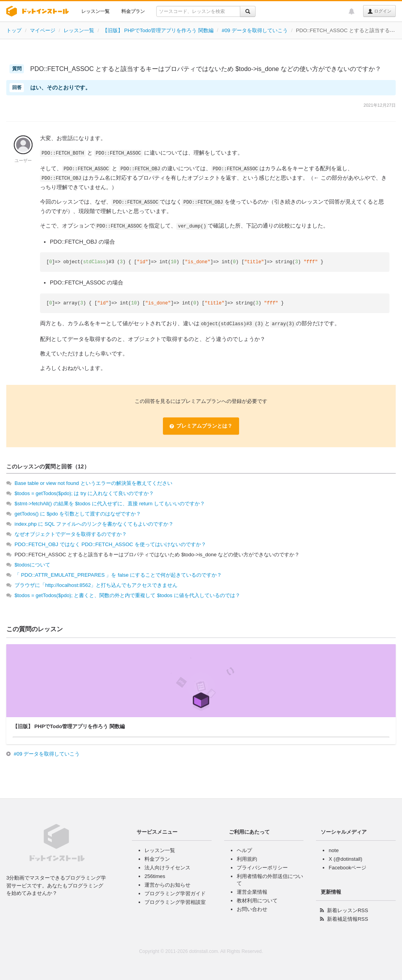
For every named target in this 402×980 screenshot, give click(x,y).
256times (155, 876)
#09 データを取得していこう (255, 30)
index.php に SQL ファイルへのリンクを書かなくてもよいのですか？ (94, 524)
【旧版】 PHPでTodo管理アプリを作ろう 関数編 (158, 30)
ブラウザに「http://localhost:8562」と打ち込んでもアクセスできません (96, 585)
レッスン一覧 (95, 11)
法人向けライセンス (167, 868)
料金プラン (133, 11)
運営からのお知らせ (167, 885)
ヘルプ (244, 850)
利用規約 (247, 859)
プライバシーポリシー (262, 868)
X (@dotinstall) (345, 859)
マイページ (43, 30)
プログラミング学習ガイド (175, 893)
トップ (14, 30)
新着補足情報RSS (348, 919)
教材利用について (257, 901)
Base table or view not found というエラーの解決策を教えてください (93, 483)
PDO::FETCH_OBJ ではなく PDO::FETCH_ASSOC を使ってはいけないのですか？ (110, 544)
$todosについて (32, 565)
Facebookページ (347, 868)
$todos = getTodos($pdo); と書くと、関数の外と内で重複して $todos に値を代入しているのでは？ (127, 595)
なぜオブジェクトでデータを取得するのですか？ (71, 534)
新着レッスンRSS (348, 910)
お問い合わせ (252, 909)
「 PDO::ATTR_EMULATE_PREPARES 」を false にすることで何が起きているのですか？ (118, 575)
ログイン (379, 11)
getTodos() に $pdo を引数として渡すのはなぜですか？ (78, 514)
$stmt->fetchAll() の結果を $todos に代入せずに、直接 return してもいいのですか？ (110, 504)
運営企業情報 (252, 892)
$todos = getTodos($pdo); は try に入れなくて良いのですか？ (84, 493)
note (333, 850)
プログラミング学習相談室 (175, 902)
